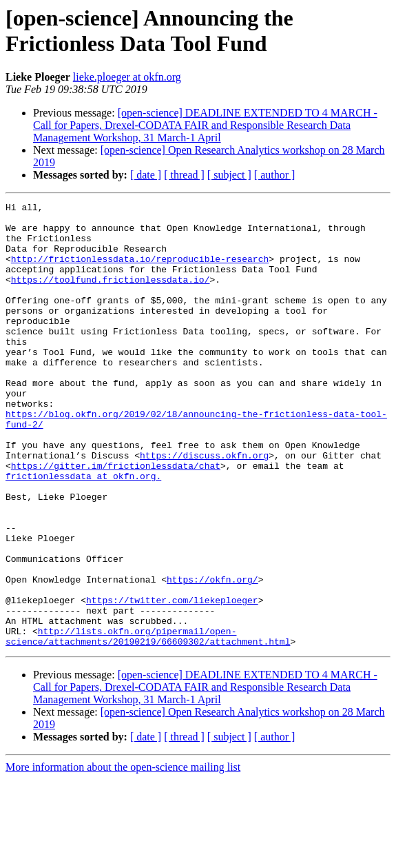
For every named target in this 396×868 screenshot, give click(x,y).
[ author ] (275, 175)
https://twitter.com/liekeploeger (172, 680)
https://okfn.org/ (212, 656)
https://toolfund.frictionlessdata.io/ (111, 296)
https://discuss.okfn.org (204, 507)
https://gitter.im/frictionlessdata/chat (116, 519)
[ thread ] (184, 175)
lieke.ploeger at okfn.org (127, 77)
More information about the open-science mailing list (123, 856)
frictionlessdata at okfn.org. (83, 532)
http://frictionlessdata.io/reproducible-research (140, 271)
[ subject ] (229, 175)
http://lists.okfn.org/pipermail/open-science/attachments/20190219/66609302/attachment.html (148, 724)
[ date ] (146, 175)
